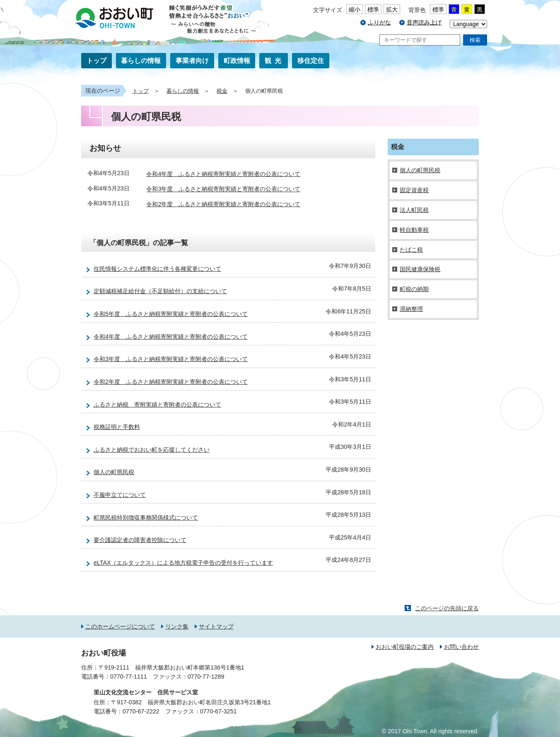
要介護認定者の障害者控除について (140, 540)
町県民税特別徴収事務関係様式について (146, 518)
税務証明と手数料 (117, 427)
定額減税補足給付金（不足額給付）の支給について (160, 291)
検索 (475, 40)
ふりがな (379, 22)
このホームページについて (120, 626)
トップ (97, 61)
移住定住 (311, 61)
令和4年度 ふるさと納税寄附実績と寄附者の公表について (223, 174)
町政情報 (237, 61)
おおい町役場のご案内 (405, 647)
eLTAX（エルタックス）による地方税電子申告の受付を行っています (183, 563)
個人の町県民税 (114, 472)
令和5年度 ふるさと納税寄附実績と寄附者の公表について (171, 314)
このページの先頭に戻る (447, 608)
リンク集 (177, 626)
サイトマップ (216, 626)
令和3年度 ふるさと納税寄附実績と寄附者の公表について (223, 189)
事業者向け (192, 61)
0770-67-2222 (141, 711)
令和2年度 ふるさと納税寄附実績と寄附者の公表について (223, 204)
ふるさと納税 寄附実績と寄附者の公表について (157, 405)
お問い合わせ (461, 647)
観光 (275, 61)
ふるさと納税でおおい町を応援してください (152, 450)
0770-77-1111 (129, 677)
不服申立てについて (120, 495)
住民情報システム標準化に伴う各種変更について (157, 269)
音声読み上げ (424, 22)
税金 (222, 91)
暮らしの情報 (141, 61)
